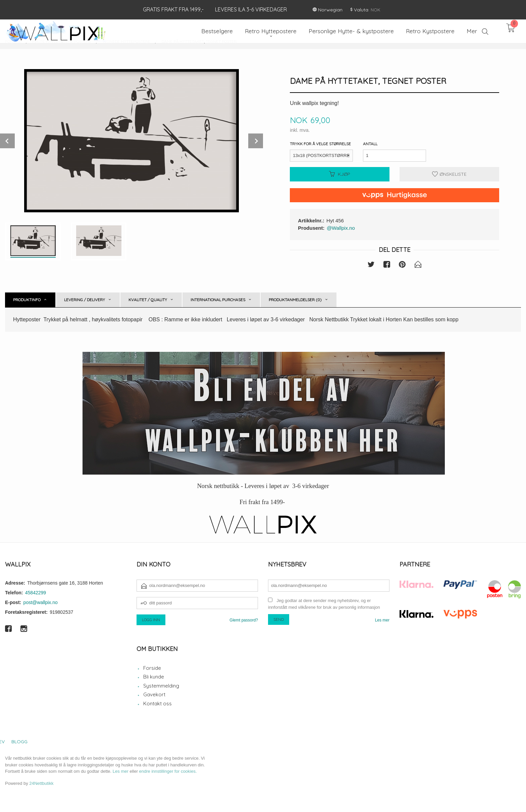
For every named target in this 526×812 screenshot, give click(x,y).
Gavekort (154, 694)
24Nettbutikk (41, 783)
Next (256, 141)
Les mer (382, 620)
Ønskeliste (449, 174)
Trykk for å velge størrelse (320, 144)
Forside (152, 668)
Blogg (19, 742)
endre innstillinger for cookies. (168, 771)
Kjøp (340, 174)
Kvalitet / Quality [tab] (148, 300)
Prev (7, 141)
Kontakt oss (157, 703)
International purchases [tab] (218, 300)
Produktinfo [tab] (27, 300)
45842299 (36, 593)
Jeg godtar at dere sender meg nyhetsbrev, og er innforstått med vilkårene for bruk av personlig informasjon (324, 604)
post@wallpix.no (41, 602)
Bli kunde (154, 677)
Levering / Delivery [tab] (85, 300)
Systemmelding (161, 686)
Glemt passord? (244, 620)
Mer (472, 31)
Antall (370, 144)
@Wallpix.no (341, 228)
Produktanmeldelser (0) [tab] (295, 300)
